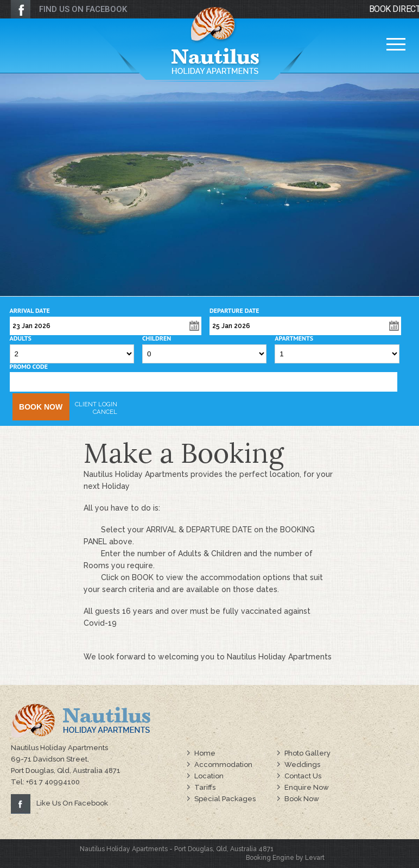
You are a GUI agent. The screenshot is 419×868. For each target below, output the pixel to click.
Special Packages (225, 799)
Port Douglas (193, 849)
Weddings (302, 765)
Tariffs (205, 787)
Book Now (41, 407)
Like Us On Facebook (72, 803)
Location (209, 776)
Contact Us (303, 776)
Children (157, 338)
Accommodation (223, 765)
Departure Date (234, 311)
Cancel (105, 412)
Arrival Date (30, 311)
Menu (396, 42)
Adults (21, 338)
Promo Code (29, 367)
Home (205, 753)
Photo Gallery (307, 753)
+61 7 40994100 (53, 782)
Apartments (294, 338)
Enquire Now (307, 787)
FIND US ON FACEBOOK (83, 9)
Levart (315, 858)
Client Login (96, 404)
